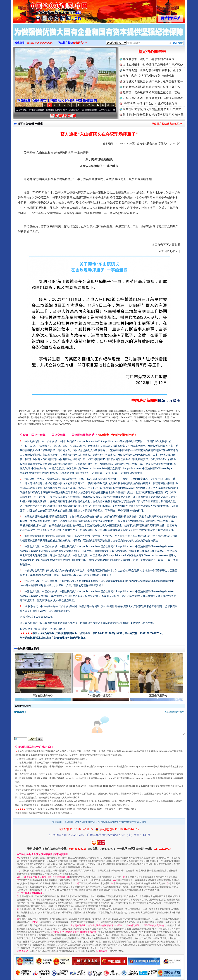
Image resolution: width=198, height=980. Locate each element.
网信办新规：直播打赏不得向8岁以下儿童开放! (153, 70)
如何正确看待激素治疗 (101, 696)
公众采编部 (68, 822)
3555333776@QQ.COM (40, 43)
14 (108, 105)
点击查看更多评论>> (174, 712)
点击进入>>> (80, 43)
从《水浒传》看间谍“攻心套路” (32, 110)
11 (93, 105)
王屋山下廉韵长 (158, 696)
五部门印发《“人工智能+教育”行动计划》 (149, 76)
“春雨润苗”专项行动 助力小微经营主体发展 (150, 104)
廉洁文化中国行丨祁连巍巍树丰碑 (69, 110)
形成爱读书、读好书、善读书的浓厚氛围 (149, 59)
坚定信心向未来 (152, 52)
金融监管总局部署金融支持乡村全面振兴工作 (151, 87)
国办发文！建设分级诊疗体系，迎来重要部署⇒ (153, 81)
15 (113, 105)
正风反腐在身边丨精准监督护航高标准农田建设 (153, 98)
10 (89, 105)
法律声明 (79, 822)
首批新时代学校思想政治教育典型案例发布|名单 (153, 115)
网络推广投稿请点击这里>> (167, 124)
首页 (20, 124)
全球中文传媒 (43, 10)
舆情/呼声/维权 (34, 124)
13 (103, 105)
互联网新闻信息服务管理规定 (70, 759)
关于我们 (56, 822)
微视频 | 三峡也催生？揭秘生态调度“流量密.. (113, 110)
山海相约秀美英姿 (147, 144)
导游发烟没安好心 (43, 696)
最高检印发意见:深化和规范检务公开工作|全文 (152, 109)
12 (98, 105)
